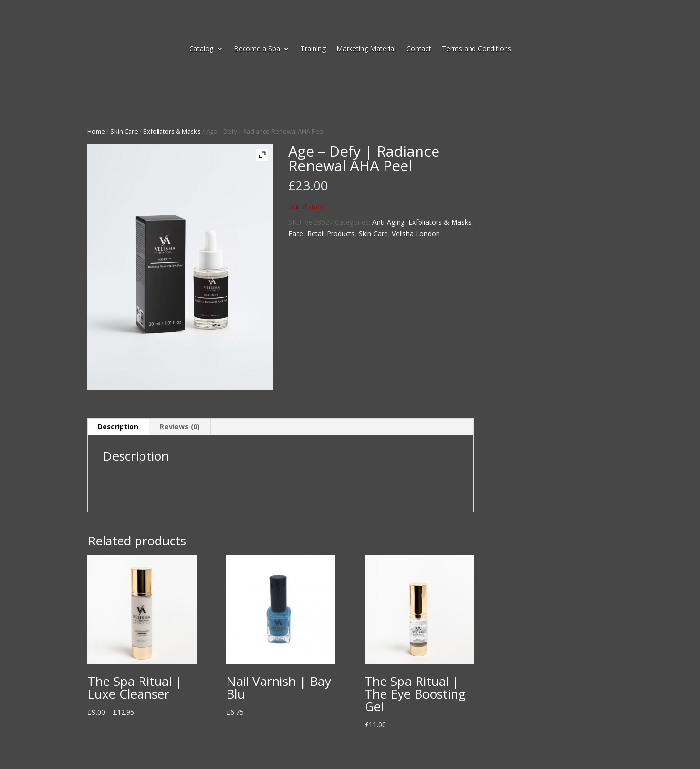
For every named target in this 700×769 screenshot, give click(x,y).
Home (96, 131)
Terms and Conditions (477, 49)
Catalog (201, 49)
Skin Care (124, 131)
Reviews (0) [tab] (180, 427)
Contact (419, 49)
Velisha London (416, 234)
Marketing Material (366, 49)
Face (296, 234)
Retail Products (331, 234)
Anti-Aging (388, 222)
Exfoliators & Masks (172, 131)
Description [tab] (118, 427)
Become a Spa (257, 49)
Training (313, 49)
